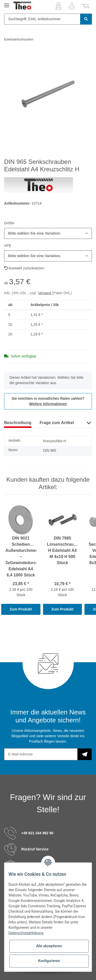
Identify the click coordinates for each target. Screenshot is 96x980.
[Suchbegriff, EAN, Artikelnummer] (42, 19)
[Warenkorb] (85, 6)
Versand (45, 293)
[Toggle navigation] (7, 3)
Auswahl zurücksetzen (24, 268)
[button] (58, 6)
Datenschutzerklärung (26, 933)
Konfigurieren (49, 961)
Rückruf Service (35, 849)
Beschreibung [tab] (18, 423)
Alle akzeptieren (49, 946)
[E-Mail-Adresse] (41, 754)
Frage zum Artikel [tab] (57, 423)
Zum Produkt (21, 609)
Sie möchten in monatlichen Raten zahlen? (48, 401)
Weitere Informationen (48, 404)
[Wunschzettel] (72, 6)
